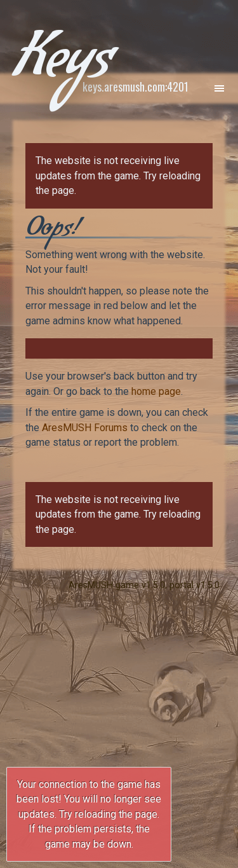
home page (156, 391)
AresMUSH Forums (85, 428)
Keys (62, 66)
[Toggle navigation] (219, 88)
